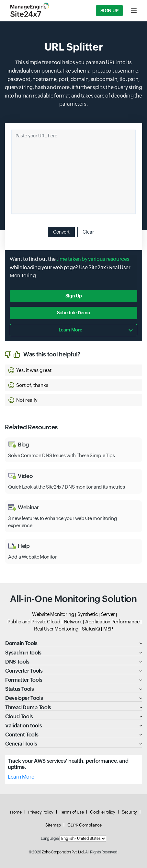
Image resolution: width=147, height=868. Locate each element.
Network (73, 622)
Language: (50, 839)
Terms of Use (72, 812)
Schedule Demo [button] (73, 313)
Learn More (21, 777)
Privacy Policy (41, 812)
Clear (88, 232)
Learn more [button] (70, 330)
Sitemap (53, 825)
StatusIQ (91, 629)
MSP (108, 629)
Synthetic (88, 614)
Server (108, 614)
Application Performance (112, 622)
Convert (61, 232)
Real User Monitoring (56, 629)
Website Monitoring (53, 614)
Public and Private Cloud (34, 622)
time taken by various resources (93, 259)
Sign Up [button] (73, 296)
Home (16, 812)
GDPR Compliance (85, 825)
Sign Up (109, 11)
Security (129, 812)
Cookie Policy (102, 812)
